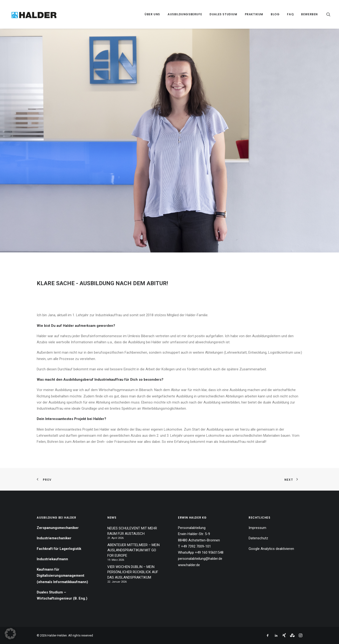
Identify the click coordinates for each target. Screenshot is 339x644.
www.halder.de (189, 565)
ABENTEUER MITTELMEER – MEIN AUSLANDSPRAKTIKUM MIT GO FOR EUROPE (133, 550)
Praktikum (254, 14)
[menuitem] (152, 14)
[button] (328, 14)
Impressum (257, 528)
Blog (275, 14)
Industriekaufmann (52, 559)
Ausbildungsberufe (185, 14)
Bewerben (309, 14)
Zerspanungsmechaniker (58, 528)
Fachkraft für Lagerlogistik (59, 549)
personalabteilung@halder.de (200, 559)
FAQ (290, 14)
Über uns (152, 14)
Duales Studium (223, 14)
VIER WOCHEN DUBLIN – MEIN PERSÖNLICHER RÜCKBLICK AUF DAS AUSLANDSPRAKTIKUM (133, 572)
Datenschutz (258, 538)
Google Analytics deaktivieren (271, 549)
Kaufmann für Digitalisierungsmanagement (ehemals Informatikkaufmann (62, 576)
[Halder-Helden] (32, 14)
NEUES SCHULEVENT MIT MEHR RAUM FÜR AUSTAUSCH (132, 531)
